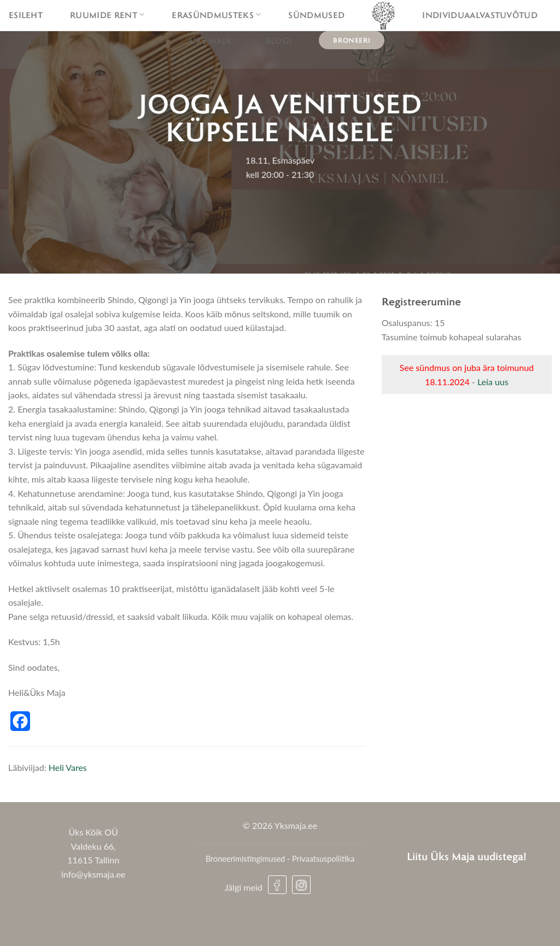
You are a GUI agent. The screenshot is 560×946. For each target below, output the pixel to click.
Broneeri (352, 40)
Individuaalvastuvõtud (480, 15)
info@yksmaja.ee (93, 874)
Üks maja (214, 40)
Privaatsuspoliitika (323, 859)
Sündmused (316, 15)
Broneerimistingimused (245, 859)
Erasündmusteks (216, 15)
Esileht (26, 15)
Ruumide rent (107, 15)
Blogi (279, 40)
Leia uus (493, 382)
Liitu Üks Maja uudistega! (467, 856)
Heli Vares (68, 767)
